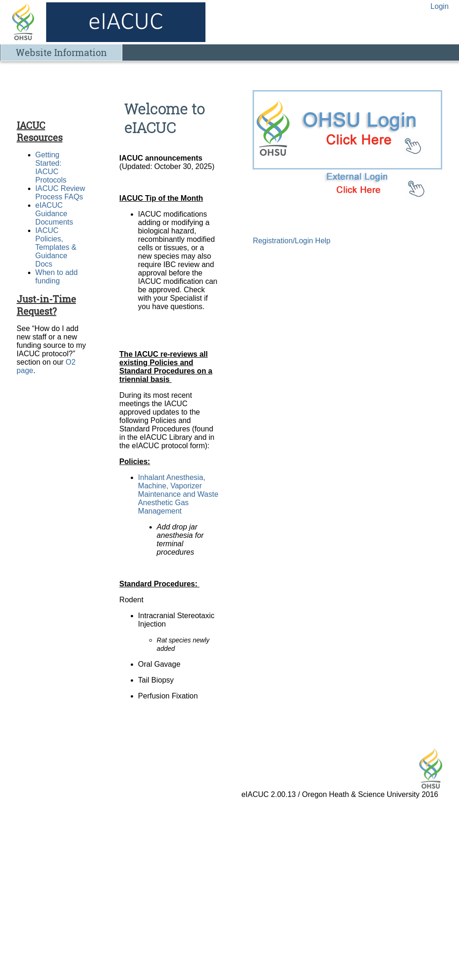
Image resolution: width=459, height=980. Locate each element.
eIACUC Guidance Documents (54, 214)
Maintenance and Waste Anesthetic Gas (178, 498)
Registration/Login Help (291, 241)
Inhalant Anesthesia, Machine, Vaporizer (172, 482)
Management (161, 511)
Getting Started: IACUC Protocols (51, 167)
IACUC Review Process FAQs (60, 193)
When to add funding (57, 277)
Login (440, 6)
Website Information (61, 52)
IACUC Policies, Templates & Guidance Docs (56, 247)
